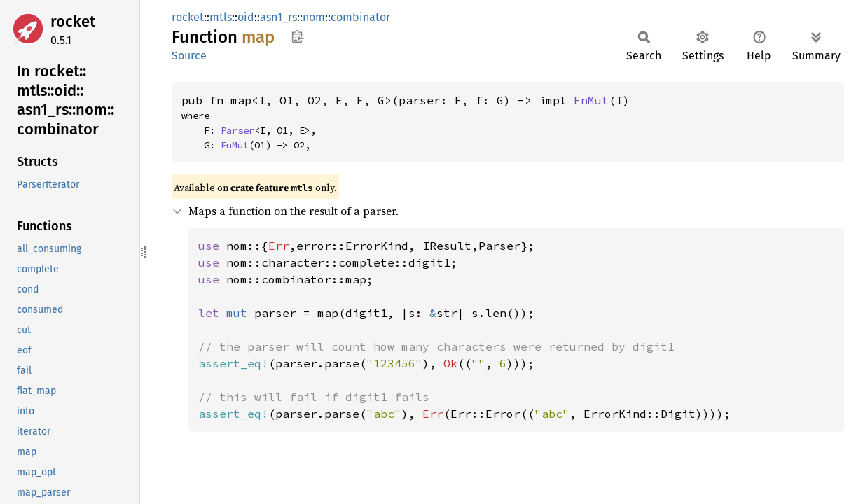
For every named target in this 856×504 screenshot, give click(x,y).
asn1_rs (278, 17)
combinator (360, 17)
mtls (221, 17)
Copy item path (297, 36)
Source (189, 56)
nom (314, 17)
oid (246, 17)
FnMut (591, 100)
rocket (73, 21)
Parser (237, 130)
